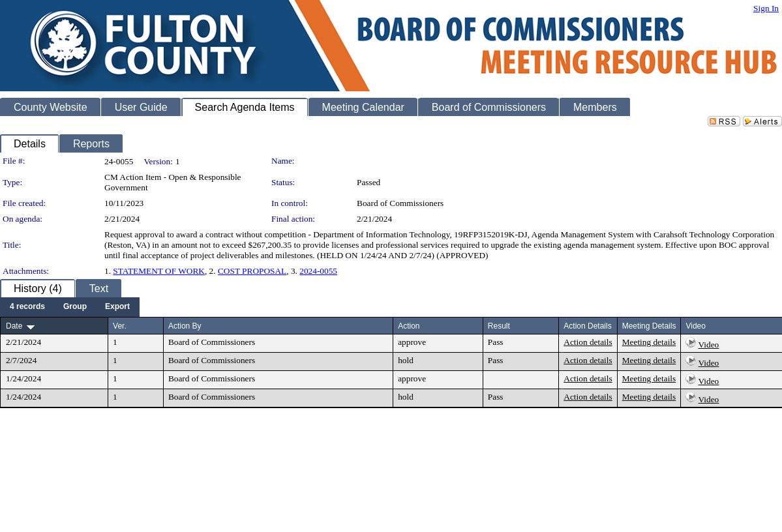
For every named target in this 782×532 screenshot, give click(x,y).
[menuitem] (27, 307)
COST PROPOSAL (252, 271)
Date (14, 326)
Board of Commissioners (400, 203)
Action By (185, 326)
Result (499, 326)
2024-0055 (318, 271)
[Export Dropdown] (117, 307)
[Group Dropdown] (75, 307)
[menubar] (70, 307)
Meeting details (649, 342)
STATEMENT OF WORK (159, 271)
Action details (588, 342)
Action (409, 326)
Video (709, 345)
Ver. (120, 326)
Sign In (766, 8)
